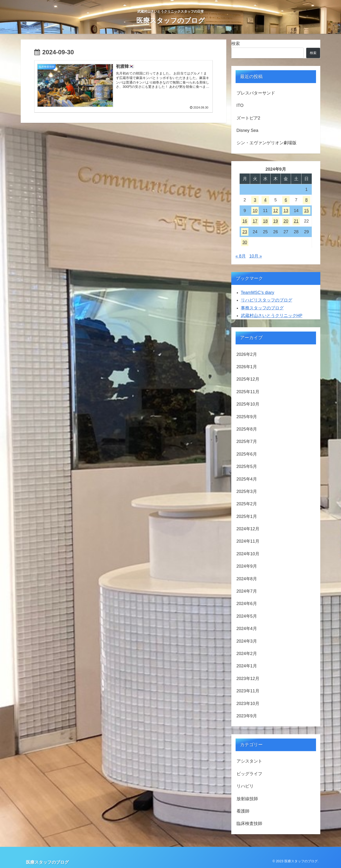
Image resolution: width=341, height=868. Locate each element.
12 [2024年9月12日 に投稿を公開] (276, 211)
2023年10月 (248, 704)
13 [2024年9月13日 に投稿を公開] (286, 211)
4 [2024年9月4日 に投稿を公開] (265, 200)
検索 (236, 44)
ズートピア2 (248, 118)
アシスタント (249, 761)
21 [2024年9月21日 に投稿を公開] (296, 221)
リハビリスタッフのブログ (267, 300)
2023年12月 (248, 679)
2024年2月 (247, 654)
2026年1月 (247, 367)
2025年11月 (248, 392)
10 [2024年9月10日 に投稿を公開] (255, 211)
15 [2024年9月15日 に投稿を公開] (306, 211)
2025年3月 (247, 491)
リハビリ (245, 786)
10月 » (256, 256)
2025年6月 (247, 454)
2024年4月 (247, 629)
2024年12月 (248, 529)
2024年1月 (247, 666)
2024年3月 (247, 641)
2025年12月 (248, 379)
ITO (240, 105)
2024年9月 (247, 566)
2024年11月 (248, 541)
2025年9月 (247, 417)
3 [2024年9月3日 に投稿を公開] (255, 200)
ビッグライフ (249, 774)
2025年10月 (248, 404)
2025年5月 (247, 466)
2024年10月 (248, 554)
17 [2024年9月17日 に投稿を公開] (255, 221)
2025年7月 (247, 441)
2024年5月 (247, 616)
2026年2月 (247, 354)
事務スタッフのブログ (262, 308)
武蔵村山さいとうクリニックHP (272, 316)
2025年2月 (247, 504)
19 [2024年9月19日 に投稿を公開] (276, 221)
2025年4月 (247, 479)
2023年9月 (247, 716)
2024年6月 (247, 604)
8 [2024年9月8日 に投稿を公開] (306, 200)
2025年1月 (247, 516)
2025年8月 (247, 429)
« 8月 (241, 256)
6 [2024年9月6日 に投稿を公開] (286, 200)
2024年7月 (247, 591)
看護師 (243, 811)
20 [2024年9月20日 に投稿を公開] (286, 221)
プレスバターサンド (256, 93)
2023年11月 (248, 691)
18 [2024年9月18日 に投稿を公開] (265, 221)
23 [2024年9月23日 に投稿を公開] (245, 232)
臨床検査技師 (249, 823)
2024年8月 (247, 579)
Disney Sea (247, 130)
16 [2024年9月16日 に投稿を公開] (245, 221)
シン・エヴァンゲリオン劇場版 (267, 143)
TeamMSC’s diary (258, 293)
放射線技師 (247, 799)
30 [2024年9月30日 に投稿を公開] (245, 242)
